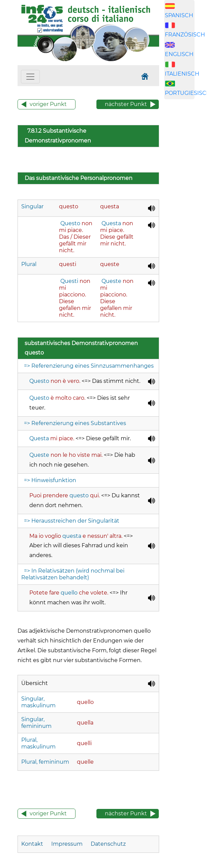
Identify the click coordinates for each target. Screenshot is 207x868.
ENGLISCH (179, 54)
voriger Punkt (48, 104)
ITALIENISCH (182, 74)
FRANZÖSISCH (185, 35)
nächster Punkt (126, 104)
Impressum (67, 844)
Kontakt (33, 844)
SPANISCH (179, 15)
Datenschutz (108, 844)
